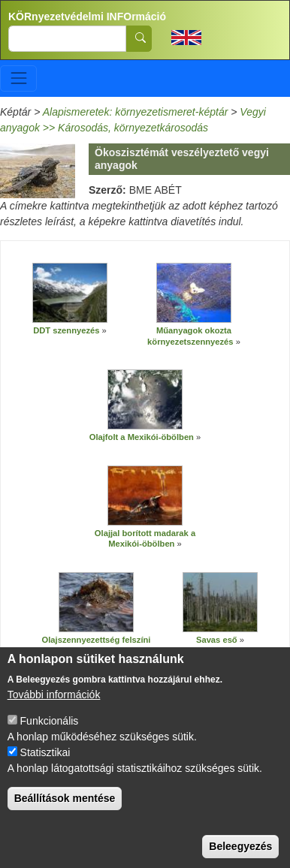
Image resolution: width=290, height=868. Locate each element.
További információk (54, 712)
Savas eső (217, 640)
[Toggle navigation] (18, 78)
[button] (70, 293)
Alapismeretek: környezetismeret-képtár (136, 112)
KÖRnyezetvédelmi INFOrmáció (87, 17)
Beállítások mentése (65, 815)
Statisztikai (45, 770)
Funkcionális (50, 738)
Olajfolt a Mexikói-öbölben (142, 437)
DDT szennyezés (66, 330)
